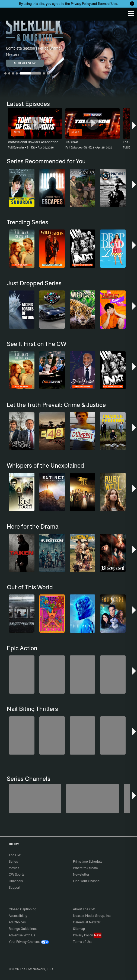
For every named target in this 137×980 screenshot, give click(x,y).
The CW (9, 13)
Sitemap (79, 929)
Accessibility (18, 916)
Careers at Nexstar (87, 922)
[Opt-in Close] (132, 4)
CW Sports (17, 874)
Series (13, 861)
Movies (14, 868)
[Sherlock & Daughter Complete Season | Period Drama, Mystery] (68, 59)
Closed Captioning (23, 909)
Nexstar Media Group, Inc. (92, 916)
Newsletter (81, 874)
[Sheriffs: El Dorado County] (93, 799)
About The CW (84, 909)
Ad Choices (17, 922)
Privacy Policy (81, 4)
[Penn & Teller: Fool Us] (35, 799)
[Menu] (131, 14)
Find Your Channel (87, 881)
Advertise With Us (22, 935)
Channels (16, 881)
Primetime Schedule (88, 861)
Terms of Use (107, 4)
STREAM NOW (25, 63)
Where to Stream (85, 868)
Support (15, 887)
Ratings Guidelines (23, 929)
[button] (134, 127)
